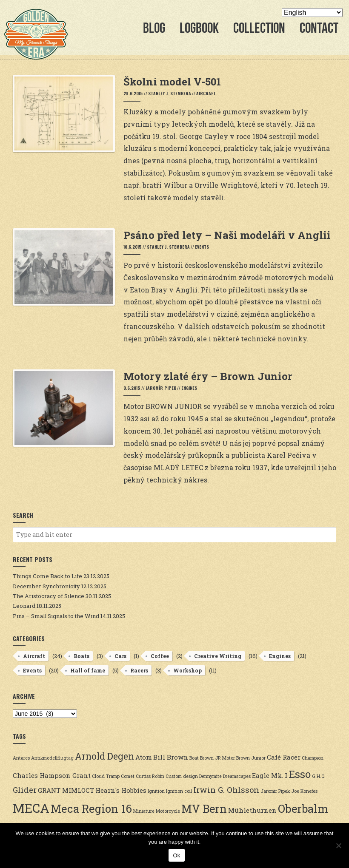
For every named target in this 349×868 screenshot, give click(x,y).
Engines (189, 388)
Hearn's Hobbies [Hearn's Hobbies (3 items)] (121, 790)
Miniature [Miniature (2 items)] (144, 811)
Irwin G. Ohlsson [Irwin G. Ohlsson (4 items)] (226, 790)
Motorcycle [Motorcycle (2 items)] (168, 811)
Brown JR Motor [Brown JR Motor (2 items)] (217, 758)
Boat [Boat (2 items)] (194, 758)
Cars (120, 656)
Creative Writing (218, 656)
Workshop (187, 670)
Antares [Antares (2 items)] (21, 758)
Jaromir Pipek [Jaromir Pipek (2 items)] (275, 791)
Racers (139, 670)
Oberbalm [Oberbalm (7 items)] (303, 808)
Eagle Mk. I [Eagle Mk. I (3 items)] (270, 775)
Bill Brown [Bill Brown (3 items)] (171, 757)
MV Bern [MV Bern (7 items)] (204, 808)
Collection (259, 28)
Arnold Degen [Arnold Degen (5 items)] (104, 756)
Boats (82, 656)
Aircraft (206, 93)
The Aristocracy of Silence (49, 596)
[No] (338, 845)
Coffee (160, 656)
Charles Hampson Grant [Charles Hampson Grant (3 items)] (52, 775)
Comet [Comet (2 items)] (128, 776)
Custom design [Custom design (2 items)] (182, 776)
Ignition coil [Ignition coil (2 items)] (179, 791)
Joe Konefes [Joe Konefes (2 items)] (304, 791)
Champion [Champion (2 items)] (313, 758)
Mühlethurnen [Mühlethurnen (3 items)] (252, 810)
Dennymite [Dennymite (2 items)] (210, 776)
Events (202, 247)
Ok (176, 855)
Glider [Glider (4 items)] (25, 790)
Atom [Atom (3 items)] (144, 757)
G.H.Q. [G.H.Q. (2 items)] (319, 776)
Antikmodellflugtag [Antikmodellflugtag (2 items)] (52, 758)
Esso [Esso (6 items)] (300, 774)
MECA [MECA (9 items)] (31, 808)
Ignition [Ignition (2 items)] (156, 791)
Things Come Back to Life (47, 576)
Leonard (24, 606)
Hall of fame (88, 670)
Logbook (199, 28)
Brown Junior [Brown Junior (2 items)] (251, 758)
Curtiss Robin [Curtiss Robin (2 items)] (150, 776)
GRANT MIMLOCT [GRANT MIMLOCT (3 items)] (66, 790)
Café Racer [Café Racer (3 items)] (284, 757)
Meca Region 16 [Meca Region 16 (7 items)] (91, 808)
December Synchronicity (46, 586)
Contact (319, 28)
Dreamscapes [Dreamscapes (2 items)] (237, 776)
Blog (154, 28)
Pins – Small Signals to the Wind (56, 616)
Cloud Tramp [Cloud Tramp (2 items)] (106, 776)
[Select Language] (312, 13)
